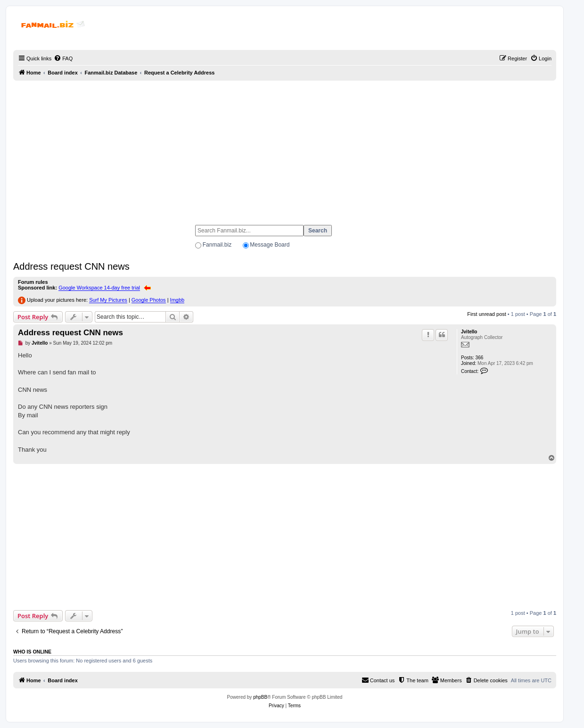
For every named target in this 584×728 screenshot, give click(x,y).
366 (480, 358)
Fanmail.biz (217, 245)
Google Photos (149, 300)
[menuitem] (63, 58)
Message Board (270, 245)
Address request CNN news (71, 266)
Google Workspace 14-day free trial (99, 288)
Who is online (32, 652)
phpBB (260, 697)
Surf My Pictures (108, 300)
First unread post (487, 314)
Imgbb (177, 300)
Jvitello (469, 332)
